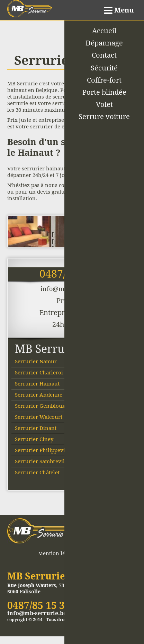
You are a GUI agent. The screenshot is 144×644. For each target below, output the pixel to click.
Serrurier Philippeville (43, 450)
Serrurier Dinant (36, 428)
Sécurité (104, 68)
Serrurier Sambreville (42, 461)
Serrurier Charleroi (39, 372)
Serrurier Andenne (39, 395)
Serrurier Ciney (34, 439)
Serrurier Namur (36, 361)
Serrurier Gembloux (40, 406)
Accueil (104, 31)
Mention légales (58, 553)
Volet (104, 104)
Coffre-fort (104, 80)
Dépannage (104, 43)
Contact (104, 55)
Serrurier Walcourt (39, 417)
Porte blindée (104, 92)
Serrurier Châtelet (37, 472)
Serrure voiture (104, 117)
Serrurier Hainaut (37, 384)
